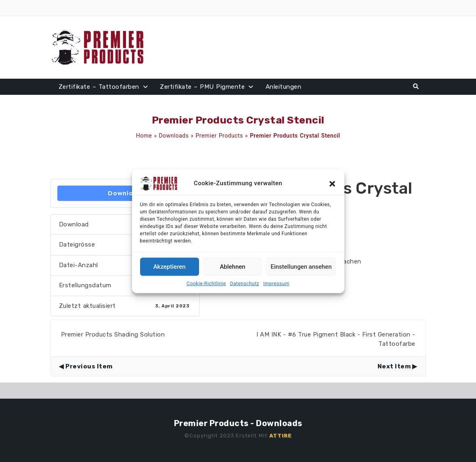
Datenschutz (245, 283)
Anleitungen (284, 87)
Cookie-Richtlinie (206, 283)
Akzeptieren (170, 267)
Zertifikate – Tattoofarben (99, 87)
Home (144, 136)
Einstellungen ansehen (301, 267)
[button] (332, 183)
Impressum (276, 283)
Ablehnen (232, 267)
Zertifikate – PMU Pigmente (202, 87)
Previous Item (89, 366)
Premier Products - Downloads (238, 423)
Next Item (394, 366)
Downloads (174, 136)
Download (125, 193)
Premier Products (219, 136)
